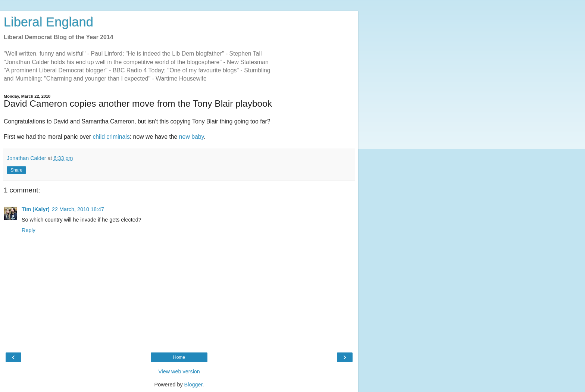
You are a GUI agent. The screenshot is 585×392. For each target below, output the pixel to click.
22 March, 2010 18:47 (78, 209)
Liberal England (49, 22)
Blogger (193, 385)
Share (16, 170)
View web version (179, 371)
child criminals (111, 137)
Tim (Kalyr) (36, 209)
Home (179, 357)
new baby (192, 137)
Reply (29, 230)
